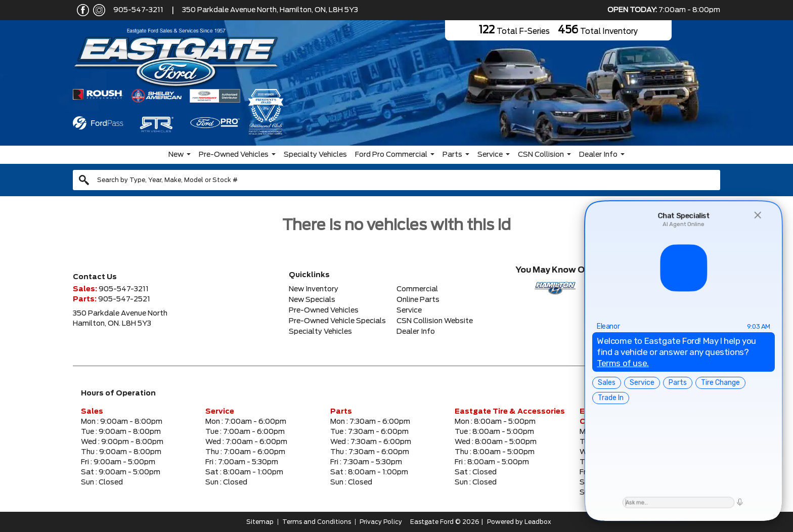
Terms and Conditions (317, 522)
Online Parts (418, 300)
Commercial (417, 289)
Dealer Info (598, 155)
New (176, 155)
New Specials (312, 300)
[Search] (396, 180)
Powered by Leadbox (519, 522)
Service (490, 155)
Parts (452, 155)
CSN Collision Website (435, 321)
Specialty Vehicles (315, 155)
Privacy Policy (381, 522)
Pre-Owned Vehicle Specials (337, 321)
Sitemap (260, 522)
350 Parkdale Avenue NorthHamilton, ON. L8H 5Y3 (120, 319)
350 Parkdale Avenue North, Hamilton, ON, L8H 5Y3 (270, 10)
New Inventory (314, 289)
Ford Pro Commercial (391, 155)
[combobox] (396, 180)
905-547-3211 (138, 10)
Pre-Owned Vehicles (234, 155)
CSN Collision (541, 155)
